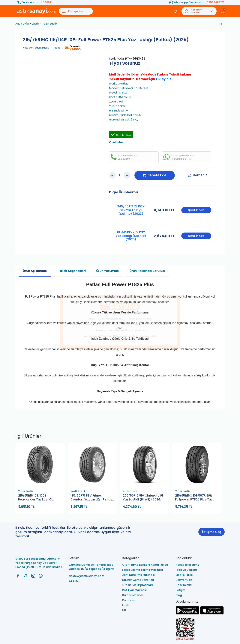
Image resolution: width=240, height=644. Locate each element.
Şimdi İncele (196, 210)
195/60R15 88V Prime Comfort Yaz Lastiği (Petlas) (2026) (92, 498)
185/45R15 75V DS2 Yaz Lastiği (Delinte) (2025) (131, 236)
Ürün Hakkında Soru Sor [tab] (148, 271)
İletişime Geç (211, 532)
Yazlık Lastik (50, 24)
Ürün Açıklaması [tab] (35, 271)
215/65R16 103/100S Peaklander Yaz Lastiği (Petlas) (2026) (35, 498)
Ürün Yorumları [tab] (108, 271)
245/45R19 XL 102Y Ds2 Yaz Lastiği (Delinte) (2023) (131, 210)
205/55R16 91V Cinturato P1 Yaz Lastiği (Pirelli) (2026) (143, 498)
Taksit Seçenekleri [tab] (72, 271)
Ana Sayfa (22, 24)
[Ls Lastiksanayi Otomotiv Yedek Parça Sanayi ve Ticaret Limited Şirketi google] (187, 614)
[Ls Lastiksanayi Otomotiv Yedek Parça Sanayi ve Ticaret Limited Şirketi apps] (212, 614)
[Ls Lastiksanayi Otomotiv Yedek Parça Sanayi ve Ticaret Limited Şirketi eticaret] (200, 629)
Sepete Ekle (154, 175)
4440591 (46, 2)
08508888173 (216, 2)
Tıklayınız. (164, 79)
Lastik (35, 24)
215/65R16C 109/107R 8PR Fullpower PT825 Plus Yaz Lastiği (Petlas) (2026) (194, 498)
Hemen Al (198, 175)
